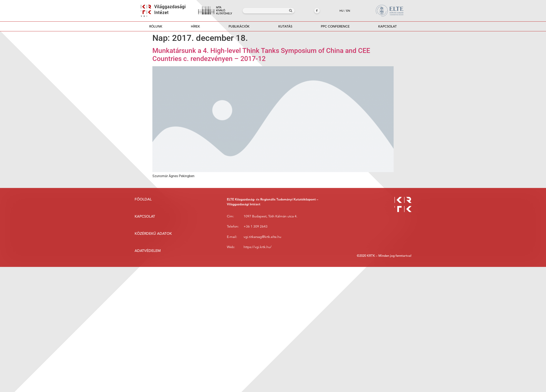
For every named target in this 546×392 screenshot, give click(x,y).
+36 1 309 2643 (256, 226)
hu (341, 11)
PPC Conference (335, 26)
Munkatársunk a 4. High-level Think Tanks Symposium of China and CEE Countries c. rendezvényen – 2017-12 (261, 55)
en (348, 11)
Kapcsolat (387, 26)
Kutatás (285, 26)
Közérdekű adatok (153, 234)
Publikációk (239, 28)
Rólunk (156, 26)
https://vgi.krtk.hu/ (258, 247)
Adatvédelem (148, 251)
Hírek (195, 26)
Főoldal (143, 199)
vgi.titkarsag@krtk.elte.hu (262, 237)
